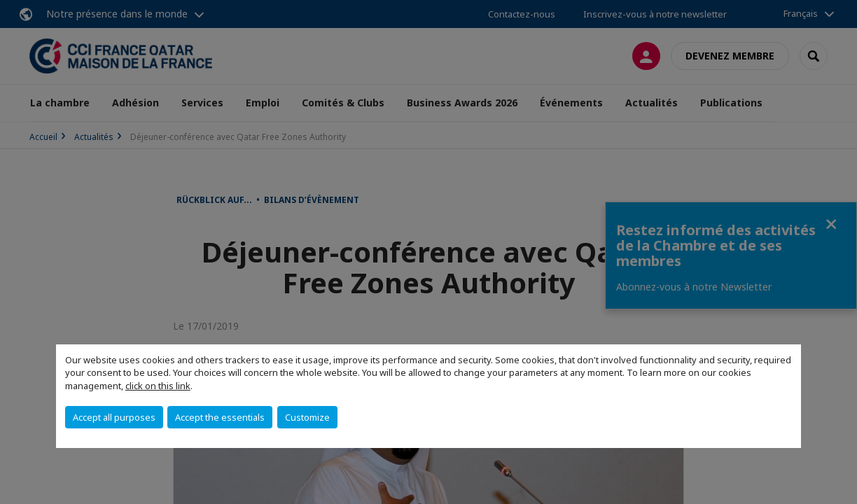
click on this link (158, 386)
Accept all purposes (114, 417)
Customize (307, 417)
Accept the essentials (220, 417)
